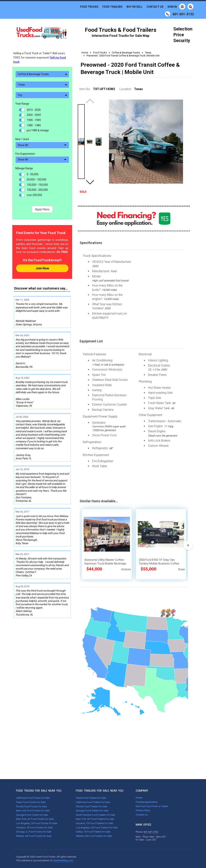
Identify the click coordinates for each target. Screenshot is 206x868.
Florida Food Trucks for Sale (31, 806)
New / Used (22, 139)
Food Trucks (89, 7)
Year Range (22, 104)
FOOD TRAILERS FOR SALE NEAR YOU (100, 791)
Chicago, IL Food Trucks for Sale (34, 832)
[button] (90, 182)
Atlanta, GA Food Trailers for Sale (94, 836)
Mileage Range (24, 168)
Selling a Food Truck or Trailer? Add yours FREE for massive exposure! (40, 58)
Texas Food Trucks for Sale (31, 802)
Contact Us (155, 7)
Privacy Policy (143, 810)
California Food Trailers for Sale (93, 802)
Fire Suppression (25, 154)
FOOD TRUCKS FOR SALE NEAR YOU (39, 791)
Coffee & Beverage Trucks (42, 74)
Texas (42, 85)
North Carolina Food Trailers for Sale (95, 815)
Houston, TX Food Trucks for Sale (34, 828)
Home (139, 798)
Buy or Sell (134, 7)
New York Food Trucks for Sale (33, 811)
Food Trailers (112, 7)
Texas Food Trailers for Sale (91, 798)
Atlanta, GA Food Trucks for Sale (34, 836)
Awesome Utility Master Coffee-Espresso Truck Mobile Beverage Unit (105, 564)
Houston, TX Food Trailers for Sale (94, 823)
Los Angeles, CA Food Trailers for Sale (97, 828)
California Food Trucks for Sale (33, 798)
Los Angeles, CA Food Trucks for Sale (37, 823)
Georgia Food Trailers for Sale (92, 811)
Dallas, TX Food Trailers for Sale (93, 832)
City (42, 95)
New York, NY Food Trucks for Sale (35, 819)
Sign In (176, 7)
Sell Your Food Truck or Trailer (152, 806)
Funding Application (147, 802)
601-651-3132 (151, 832)
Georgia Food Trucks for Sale (32, 815)
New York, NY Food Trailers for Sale (95, 819)
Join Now (42, 268)
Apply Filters (42, 209)
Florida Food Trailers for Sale (92, 806)
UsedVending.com (63, 860)
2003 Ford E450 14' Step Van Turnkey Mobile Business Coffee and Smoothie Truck (159, 564)
